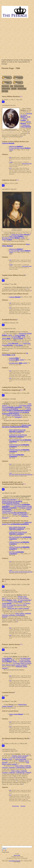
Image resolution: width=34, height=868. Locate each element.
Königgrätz (18, 417)
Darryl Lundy (17, 855)
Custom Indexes (19, 86)
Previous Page (22, 89)
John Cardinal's (12, 861)
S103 (11, 473)
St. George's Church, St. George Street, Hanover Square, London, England (16, 605)
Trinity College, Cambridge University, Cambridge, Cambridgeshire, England (16, 615)
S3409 (11, 162)
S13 (10, 464)
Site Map (14, 89)
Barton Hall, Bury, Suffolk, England (18, 608)
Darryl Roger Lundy (27, 163)
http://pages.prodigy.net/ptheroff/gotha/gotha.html (21, 475)
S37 (10, 157)
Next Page (5, 91)
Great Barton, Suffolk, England (16, 763)
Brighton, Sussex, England (20, 756)
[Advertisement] (17, 39)
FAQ (11, 86)
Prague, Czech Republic (14, 415)
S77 (10, 168)
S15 (10, 308)
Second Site (18, 861)
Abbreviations (6, 89)
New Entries (5, 86)
